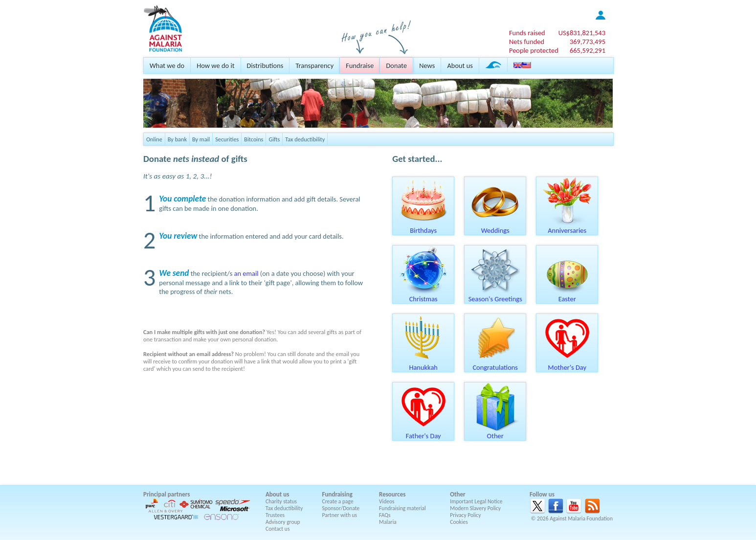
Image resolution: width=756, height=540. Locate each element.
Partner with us (340, 515)
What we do (167, 66)
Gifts (274, 139)
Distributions (265, 66)
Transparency (314, 66)
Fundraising (337, 494)
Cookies (459, 522)
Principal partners (167, 494)
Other (495, 432)
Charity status (281, 501)
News (427, 66)
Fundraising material (402, 508)
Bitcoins (254, 139)
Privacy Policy (465, 515)
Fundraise (360, 66)
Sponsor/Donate (341, 508)
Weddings (495, 227)
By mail (201, 139)
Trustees (275, 515)
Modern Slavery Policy (475, 508)
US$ (582, 33)
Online (154, 139)
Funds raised (527, 33)
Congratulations (495, 364)
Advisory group (283, 522)
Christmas (423, 295)
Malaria (388, 522)
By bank (177, 139)
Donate (396, 66)
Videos (387, 501)
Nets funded (527, 42)
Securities (227, 139)
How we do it (215, 66)
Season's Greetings (495, 295)
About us (460, 66)
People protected (534, 50)
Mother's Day (567, 364)
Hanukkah (423, 364)
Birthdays (423, 227)
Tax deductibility (305, 139)
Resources (392, 494)
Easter (567, 295)
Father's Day (423, 432)
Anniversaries (567, 227)
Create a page (338, 501)
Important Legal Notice (476, 501)
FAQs (385, 515)
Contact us (278, 529)
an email (246, 273)
